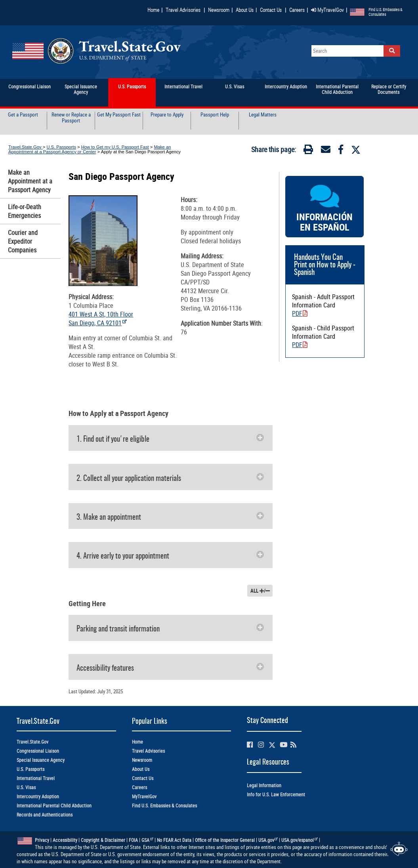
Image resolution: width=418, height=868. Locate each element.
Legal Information (264, 785)
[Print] (308, 151)
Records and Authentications (45, 815)
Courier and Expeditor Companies (23, 241)
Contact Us (271, 10)
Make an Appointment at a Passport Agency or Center (90, 149)
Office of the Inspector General (225, 840)
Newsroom (219, 10)
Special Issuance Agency (41, 760)
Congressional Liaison (38, 751)
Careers (297, 10)
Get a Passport (23, 115)
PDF (300, 313)
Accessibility (65, 840)
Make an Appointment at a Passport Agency (30, 181)
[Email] (326, 151)
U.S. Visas (26, 787)
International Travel (36, 778)
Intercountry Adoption (38, 796)
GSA (147, 840)
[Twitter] (356, 150)
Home (153, 10)
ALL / (260, 591)
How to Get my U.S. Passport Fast (115, 147)
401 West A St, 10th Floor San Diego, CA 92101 (101, 319)
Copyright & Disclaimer (103, 840)
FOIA (133, 840)
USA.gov (268, 840)
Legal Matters (263, 115)
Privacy (42, 840)
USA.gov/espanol (300, 840)
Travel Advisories (183, 10)
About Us (246, 10)
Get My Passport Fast (119, 115)
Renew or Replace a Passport (71, 118)
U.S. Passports (61, 147)
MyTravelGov (327, 10)
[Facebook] (341, 151)
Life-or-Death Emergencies (25, 211)
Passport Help (215, 115)
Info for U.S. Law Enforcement (276, 795)
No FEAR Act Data (174, 840)
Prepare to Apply (167, 115)
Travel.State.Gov (26, 147)
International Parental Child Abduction (54, 806)
